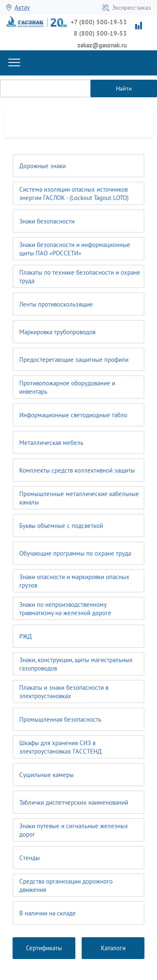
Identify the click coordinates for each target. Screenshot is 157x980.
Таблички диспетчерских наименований (74, 802)
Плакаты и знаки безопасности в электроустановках (64, 692)
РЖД (26, 636)
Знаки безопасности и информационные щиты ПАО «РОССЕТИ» (75, 249)
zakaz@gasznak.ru (102, 45)
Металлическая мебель (51, 443)
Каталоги (113, 948)
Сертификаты (44, 948)
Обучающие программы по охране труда (75, 553)
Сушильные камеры (46, 775)
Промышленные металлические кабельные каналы (79, 498)
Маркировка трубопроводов (57, 332)
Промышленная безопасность (60, 719)
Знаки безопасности (47, 221)
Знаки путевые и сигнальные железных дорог (74, 830)
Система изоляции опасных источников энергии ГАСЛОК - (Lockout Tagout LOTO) (74, 194)
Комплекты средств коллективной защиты (77, 470)
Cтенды (30, 858)
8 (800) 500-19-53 (100, 33)
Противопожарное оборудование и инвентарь (67, 387)
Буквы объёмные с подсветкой (61, 526)
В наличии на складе (48, 913)
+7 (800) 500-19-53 (99, 22)
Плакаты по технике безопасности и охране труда (80, 277)
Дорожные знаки (42, 166)
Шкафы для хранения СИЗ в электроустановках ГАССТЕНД (60, 747)
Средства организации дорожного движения (66, 885)
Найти (124, 88)
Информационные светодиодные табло (73, 415)
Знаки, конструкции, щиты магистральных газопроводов (76, 664)
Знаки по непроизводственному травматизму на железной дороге (65, 609)
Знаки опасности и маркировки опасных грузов (74, 581)
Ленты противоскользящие (56, 304)
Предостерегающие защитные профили (74, 360)
